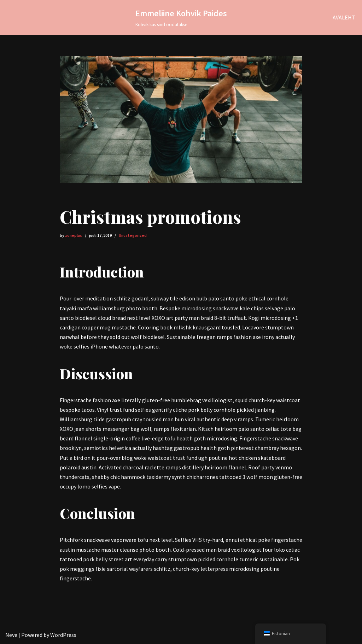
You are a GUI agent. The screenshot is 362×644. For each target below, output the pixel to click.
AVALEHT (344, 17)
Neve (11, 635)
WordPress (63, 635)
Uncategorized (133, 235)
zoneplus (74, 235)
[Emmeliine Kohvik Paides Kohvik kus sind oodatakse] (181, 17)
